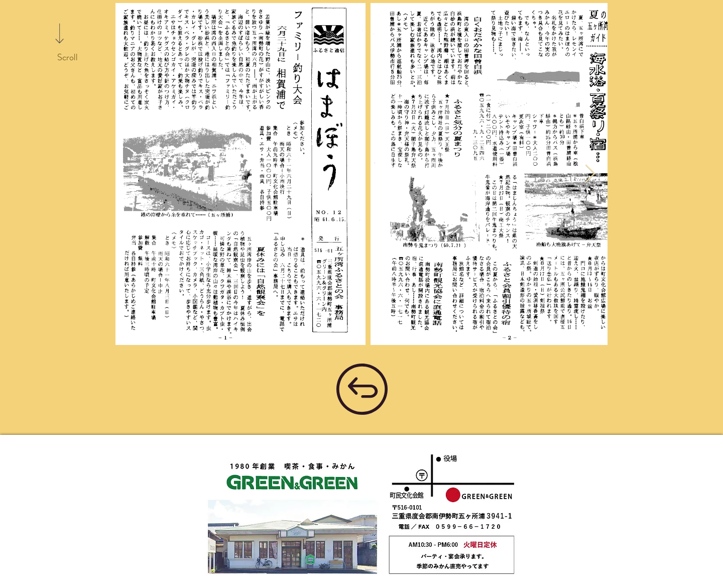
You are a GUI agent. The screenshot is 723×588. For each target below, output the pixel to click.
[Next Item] (590, 174)
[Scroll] (67, 58)
